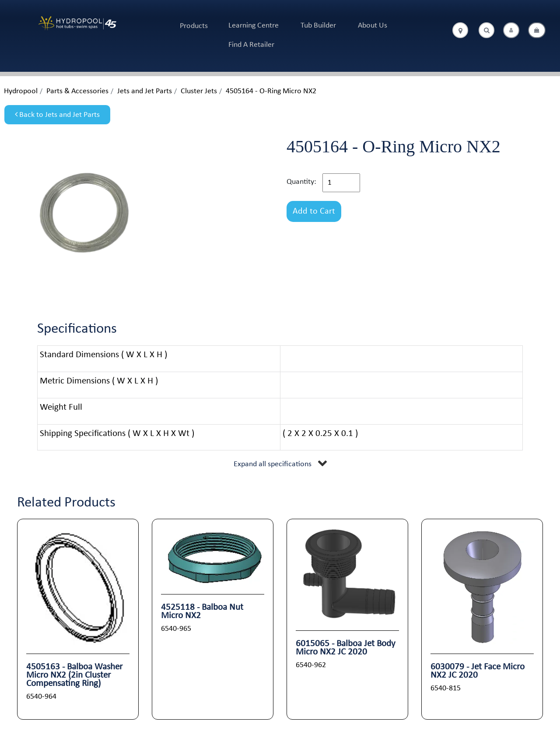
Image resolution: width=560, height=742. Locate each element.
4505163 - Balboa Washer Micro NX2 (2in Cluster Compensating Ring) (74, 675)
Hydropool (21, 91)
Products (194, 26)
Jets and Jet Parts (145, 91)
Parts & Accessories (77, 91)
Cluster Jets (199, 91)
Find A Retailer (251, 45)
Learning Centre (254, 26)
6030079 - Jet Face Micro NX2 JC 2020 (478, 671)
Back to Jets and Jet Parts (57, 115)
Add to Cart (314, 211)
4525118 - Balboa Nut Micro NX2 (202, 612)
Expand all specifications (273, 464)
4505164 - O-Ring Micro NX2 (271, 91)
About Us (373, 26)
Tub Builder (318, 26)
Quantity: (301, 182)
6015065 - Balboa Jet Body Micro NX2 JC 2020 (346, 648)
